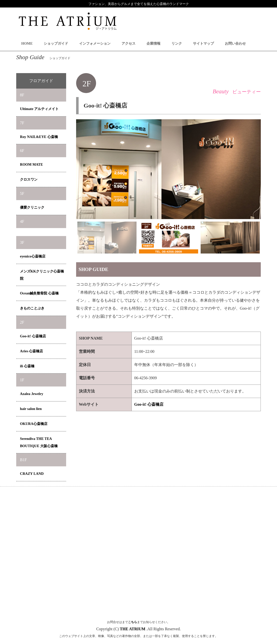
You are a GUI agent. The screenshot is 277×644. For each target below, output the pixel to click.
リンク (177, 43)
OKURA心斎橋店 (34, 424)
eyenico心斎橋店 (33, 256)
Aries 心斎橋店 (31, 351)
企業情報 (153, 43)
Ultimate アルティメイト (39, 109)
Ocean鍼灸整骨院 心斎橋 (39, 293)
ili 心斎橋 (27, 366)
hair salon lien (31, 409)
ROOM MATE (31, 164)
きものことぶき (32, 308)
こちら (133, 622)
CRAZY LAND (32, 474)
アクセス (129, 43)
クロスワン (29, 179)
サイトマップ (203, 43)
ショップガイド (56, 43)
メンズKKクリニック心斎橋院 (42, 275)
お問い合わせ (235, 43)
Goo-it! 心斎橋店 (149, 404)
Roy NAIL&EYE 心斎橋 (39, 137)
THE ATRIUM (133, 629)
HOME (27, 43)
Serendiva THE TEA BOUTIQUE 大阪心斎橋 (39, 442)
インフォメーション (95, 43)
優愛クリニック (32, 207)
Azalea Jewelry (32, 394)
